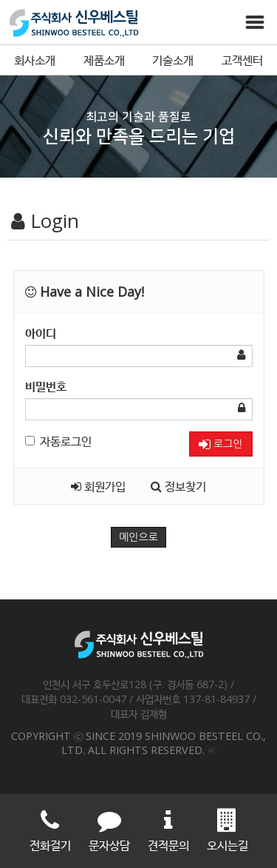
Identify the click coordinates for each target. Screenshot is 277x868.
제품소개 (104, 60)
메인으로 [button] (138, 537)
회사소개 (35, 60)
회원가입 (98, 486)
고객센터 (242, 60)
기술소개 (173, 60)
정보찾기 (178, 486)
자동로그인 (58, 441)
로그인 (220, 444)
